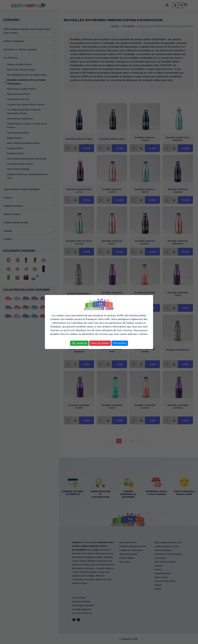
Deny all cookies (100, 343)
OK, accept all (79, 343)
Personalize (120, 343)
